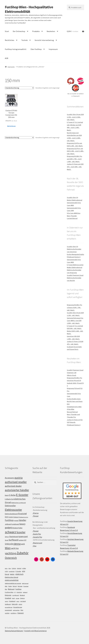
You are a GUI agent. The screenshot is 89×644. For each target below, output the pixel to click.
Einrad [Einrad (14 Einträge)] (7, 574)
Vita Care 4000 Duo (74, 213)
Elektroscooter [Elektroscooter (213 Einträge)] (13, 510)
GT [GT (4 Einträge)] (15, 592)
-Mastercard (37, 543)
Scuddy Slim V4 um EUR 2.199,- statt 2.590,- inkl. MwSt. (75, 117)
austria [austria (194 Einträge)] (19, 478)
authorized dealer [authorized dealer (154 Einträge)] (13, 486)
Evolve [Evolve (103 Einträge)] (11, 517)
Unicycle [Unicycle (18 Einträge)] (15, 604)
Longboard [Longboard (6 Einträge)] (16, 595)
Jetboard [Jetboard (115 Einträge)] (8, 524)
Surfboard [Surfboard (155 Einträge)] (14, 540)
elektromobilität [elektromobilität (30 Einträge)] (12, 580)
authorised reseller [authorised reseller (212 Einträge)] (16, 482)
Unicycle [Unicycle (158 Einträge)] (9, 544)
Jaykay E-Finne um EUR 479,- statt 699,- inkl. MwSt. (75, 167)
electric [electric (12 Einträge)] (12, 574)
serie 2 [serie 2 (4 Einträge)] (7, 601)
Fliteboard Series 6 (74, 257)
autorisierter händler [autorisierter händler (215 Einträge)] (17, 490)
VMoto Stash (72, 375)
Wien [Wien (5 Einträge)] (22, 610)
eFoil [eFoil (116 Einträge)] (12, 499)
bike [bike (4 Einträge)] (10, 568)
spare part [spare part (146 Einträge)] (23, 536)
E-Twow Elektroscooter (75, 265)
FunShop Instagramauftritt (16, 49)
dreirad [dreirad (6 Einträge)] (19, 568)
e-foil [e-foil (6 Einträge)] (6, 571)
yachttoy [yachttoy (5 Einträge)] (7, 613)
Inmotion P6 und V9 (74, 380)
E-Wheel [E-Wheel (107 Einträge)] (7, 499)
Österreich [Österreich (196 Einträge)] (11, 558)
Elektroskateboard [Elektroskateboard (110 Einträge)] (11, 514)
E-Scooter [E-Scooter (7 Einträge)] (18, 571)
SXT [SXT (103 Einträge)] (25, 540)
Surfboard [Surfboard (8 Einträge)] (8, 604)
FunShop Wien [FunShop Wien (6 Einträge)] (9, 592)
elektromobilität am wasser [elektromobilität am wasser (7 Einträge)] (13, 583)
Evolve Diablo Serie (74, 399)
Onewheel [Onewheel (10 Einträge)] (8, 598)
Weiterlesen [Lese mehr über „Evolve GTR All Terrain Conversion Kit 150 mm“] (11, 126)
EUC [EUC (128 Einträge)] (7, 517)
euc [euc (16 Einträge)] (6, 586)
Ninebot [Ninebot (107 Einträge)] (16, 528)
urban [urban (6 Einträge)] (20, 604)
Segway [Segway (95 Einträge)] (7, 537)
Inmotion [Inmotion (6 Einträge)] (19, 592)
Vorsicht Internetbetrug (44, 40)
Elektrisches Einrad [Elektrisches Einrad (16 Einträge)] (11, 577)
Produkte (36, 31)
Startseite (11, 67)
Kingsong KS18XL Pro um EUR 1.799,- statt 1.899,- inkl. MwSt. (74, 159)
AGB (7, 58)
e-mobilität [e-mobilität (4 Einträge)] (12, 571)
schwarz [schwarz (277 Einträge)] (10, 532)
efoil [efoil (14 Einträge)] (24, 571)
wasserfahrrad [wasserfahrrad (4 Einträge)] (9, 607)
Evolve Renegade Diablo (75, 254)
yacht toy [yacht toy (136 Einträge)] (15, 548)
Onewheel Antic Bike (74, 407)
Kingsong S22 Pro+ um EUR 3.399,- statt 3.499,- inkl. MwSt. (75, 151)
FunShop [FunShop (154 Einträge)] (9, 520)
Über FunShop (36, 49)
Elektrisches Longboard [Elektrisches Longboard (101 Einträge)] (18, 503)
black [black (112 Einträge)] (7, 495)
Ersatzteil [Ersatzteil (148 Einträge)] (22, 514)
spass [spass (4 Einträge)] (18, 601)
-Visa (34, 546)
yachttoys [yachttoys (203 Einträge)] (11, 553)
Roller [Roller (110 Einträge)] (20, 528)
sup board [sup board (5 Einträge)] (23, 601)
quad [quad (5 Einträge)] (13, 598)
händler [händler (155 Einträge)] (22, 520)
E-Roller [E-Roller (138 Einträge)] (12, 495)
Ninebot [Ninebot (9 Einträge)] (22, 595)
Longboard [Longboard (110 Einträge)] (15, 524)
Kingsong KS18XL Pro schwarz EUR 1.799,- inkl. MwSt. (74, 307)
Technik (24, 40)
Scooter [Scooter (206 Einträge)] (21, 532)
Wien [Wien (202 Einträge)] (8, 548)
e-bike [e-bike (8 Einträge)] (24, 568)
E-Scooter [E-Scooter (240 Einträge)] (22, 495)
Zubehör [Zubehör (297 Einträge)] (23, 553)
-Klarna (35, 513)
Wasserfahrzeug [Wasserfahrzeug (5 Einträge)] (18, 607)
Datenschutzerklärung (14, 631)
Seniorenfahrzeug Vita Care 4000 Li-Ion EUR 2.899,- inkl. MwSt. (75, 321)
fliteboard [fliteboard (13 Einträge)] (11, 589)
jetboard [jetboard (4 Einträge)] (25, 592)
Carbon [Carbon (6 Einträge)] (14, 568)
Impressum (53, 49)
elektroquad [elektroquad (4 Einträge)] (25, 583)
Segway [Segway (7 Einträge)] (22, 598)
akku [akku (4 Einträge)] (6, 568)
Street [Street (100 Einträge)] (7, 540)
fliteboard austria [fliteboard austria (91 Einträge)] (24, 517)
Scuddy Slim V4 (72, 197)
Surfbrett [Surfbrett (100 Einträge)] (21, 540)
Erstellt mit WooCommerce (36, 631)
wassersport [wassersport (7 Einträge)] (8, 610)
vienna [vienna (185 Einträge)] (17, 544)
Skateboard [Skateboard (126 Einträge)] (14, 536)
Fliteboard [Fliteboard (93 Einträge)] (16, 517)
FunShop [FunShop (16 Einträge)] (18, 589)
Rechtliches (10, 40)
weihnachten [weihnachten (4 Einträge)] (16, 610)
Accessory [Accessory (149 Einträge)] (10, 478)
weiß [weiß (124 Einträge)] (23, 544)
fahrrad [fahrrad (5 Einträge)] (15, 586)
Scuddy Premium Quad (75, 275)
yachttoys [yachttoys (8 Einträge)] (13, 613)
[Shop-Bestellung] (19, 88)
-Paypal (35, 516)
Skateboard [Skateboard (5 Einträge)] (12, 601)
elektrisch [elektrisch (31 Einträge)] (19, 574)
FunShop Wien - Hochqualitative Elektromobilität (29, 9)
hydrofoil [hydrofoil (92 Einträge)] (16, 521)
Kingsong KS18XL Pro (74, 378)
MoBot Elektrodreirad (75, 267)
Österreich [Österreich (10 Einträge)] (21, 613)
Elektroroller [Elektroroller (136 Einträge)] (10, 506)
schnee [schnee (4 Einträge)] (17, 598)
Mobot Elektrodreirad (75, 200)
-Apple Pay (37, 534)
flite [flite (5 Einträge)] (6, 589)
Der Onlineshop (19, 31)
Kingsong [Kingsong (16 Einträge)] (8, 595)
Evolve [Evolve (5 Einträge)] (10, 586)
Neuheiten (51, 31)
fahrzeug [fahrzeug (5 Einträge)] (20, 586)
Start (7, 31)
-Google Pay (37, 537)
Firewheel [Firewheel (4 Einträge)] (26, 586)
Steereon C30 (72, 373)
